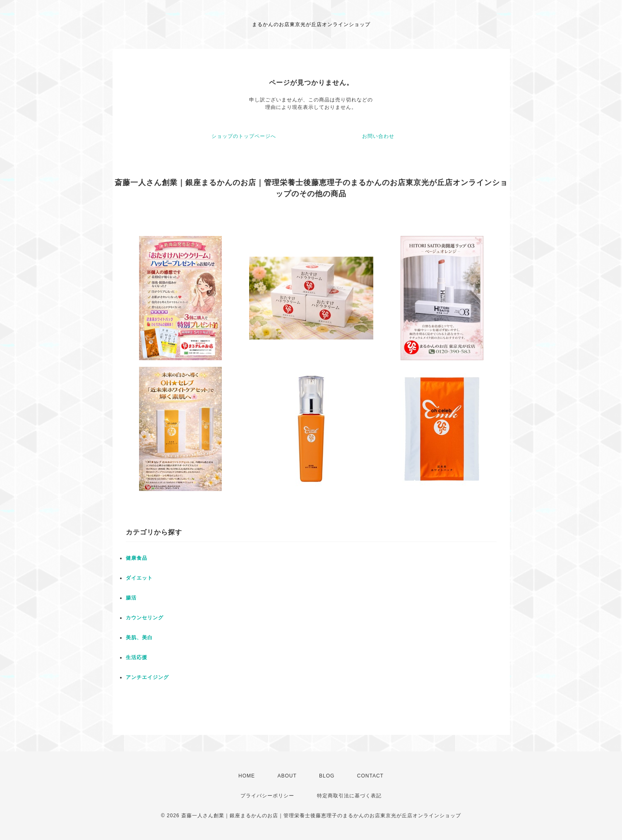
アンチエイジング (147, 677)
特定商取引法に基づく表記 (349, 796)
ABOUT (287, 776)
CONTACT (370, 776)
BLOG (327, 776)
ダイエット (139, 578)
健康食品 (137, 558)
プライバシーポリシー (267, 796)
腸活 (131, 598)
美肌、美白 (139, 638)
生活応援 (137, 657)
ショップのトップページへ (244, 136)
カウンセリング (145, 618)
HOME (247, 776)
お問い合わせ (378, 136)
